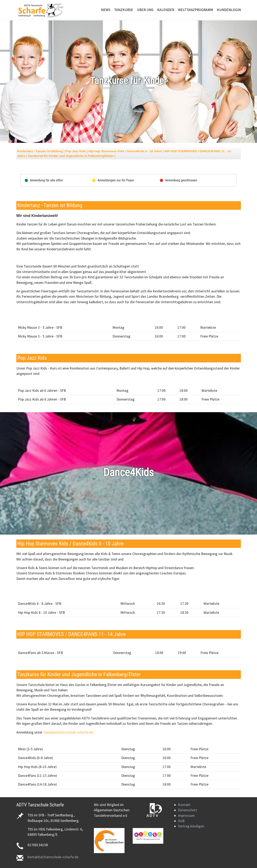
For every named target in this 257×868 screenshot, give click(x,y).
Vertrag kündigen (191, 826)
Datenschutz (188, 810)
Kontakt (184, 805)
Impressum (186, 816)
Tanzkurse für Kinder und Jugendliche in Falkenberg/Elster (71, 156)
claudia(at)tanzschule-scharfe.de (68, 732)
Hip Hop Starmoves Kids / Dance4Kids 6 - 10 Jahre (125, 151)
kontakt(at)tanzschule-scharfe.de (53, 857)
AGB (181, 821)
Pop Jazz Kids (76, 151)
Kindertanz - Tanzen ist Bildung (40, 151)
